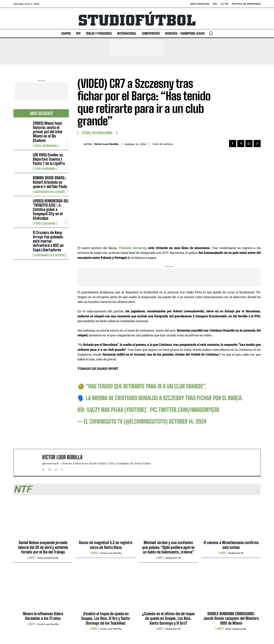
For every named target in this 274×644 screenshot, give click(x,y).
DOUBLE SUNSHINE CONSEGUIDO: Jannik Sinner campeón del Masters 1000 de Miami (231, 618)
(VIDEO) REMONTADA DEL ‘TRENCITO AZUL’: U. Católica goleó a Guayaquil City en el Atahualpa (51, 210)
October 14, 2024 (188, 422)
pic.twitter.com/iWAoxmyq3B (185, 410)
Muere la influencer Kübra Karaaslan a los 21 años (43, 616)
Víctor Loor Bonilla (106, 144)
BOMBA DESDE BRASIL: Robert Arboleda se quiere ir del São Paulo (50, 182)
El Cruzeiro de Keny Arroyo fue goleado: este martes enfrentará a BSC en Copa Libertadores (48, 241)
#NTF (32, 558)
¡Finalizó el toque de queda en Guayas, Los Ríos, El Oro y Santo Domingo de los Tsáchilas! (106, 618)
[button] (211, 33)
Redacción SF (173, 558)
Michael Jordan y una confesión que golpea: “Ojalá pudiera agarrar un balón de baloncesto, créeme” (168, 547)
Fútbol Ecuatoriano (45, 169)
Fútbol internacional (46, 146)
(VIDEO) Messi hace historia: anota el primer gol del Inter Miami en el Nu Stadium (48, 132)
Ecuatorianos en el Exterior (49, 192)
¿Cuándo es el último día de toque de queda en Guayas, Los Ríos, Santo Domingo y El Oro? (168, 618)
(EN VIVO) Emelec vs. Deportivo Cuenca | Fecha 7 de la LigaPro (49, 159)
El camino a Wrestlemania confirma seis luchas (231, 545)
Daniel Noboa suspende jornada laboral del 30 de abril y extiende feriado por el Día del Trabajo (43, 547)
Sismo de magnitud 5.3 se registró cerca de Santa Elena (106, 545)
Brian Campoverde (48, 558)
